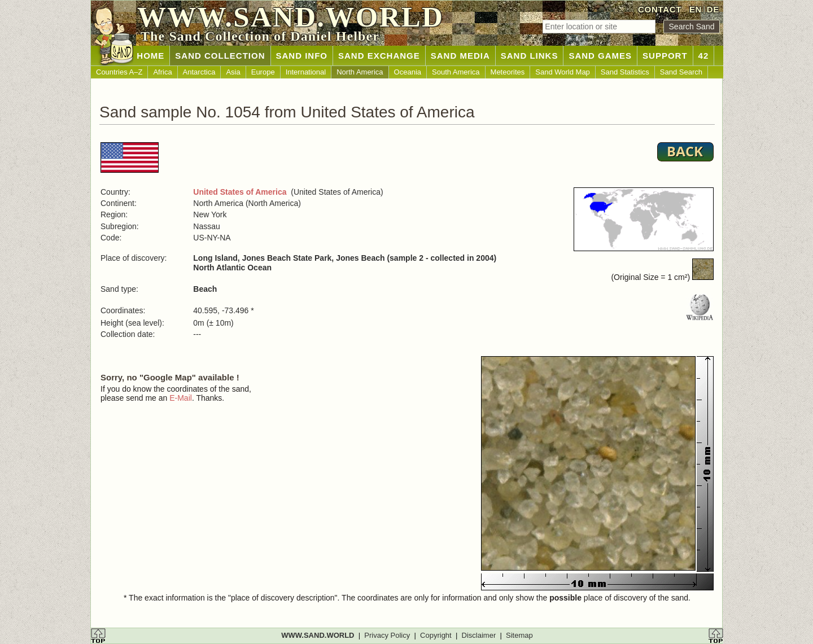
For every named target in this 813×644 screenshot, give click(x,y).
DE (713, 9)
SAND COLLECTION (220, 56)
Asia (233, 72)
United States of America (240, 192)
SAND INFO (302, 56)
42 (704, 56)
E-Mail (181, 398)
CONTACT (660, 9)
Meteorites (508, 72)
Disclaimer (479, 635)
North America (360, 72)
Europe (263, 72)
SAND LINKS (530, 56)
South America (456, 72)
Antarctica (199, 72)
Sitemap (519, 635)
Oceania (408, 72)
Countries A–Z (119, 72)
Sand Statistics (625, 72)
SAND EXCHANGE (379, 56)
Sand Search (681, 72)
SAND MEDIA (460, 56)
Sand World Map (563, 72)
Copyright (436, 635)
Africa (162, 72)
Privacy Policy (387, 635)
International (306, 72)
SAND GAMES (600, 56)
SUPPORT (665, 56)
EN (696, 9)
